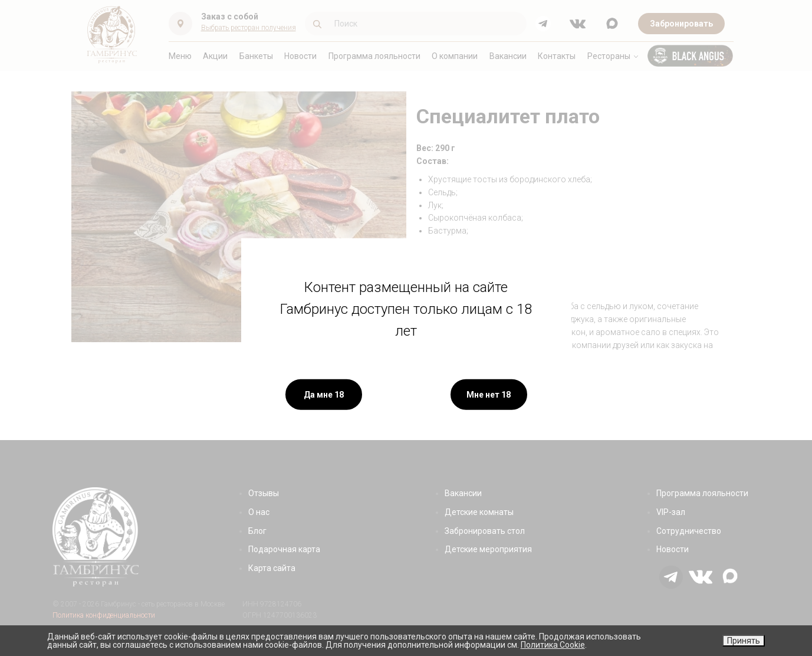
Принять (744, 641)
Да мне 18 (324, 394)
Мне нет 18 (489, 394)
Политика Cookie (553, 645)
